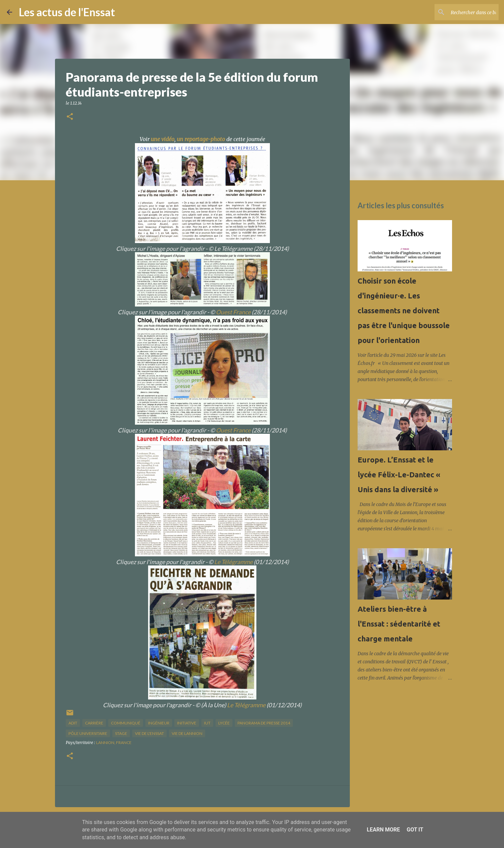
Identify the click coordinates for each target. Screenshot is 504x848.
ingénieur (159, 723)
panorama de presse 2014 (264, 723)
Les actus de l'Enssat (67, 12)
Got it (415, 830)
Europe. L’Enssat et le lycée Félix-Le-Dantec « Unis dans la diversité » (399, 474)
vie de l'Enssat (149, 733)
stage (121, 733)
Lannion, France (114, 743)
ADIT (73, 723)
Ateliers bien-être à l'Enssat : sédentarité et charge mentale (399, 624)
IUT (207, 723)
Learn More (383, 830)
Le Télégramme (233, 562)
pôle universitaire (88, 733)
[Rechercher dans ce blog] (463, 12)
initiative (187, 723)
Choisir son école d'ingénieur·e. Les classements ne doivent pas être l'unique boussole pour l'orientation (404, 310)
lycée (224, 723)
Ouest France (233, 312)
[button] (70, 117)
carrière (94, 723)
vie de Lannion (187, 733)
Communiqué (126, 723)
